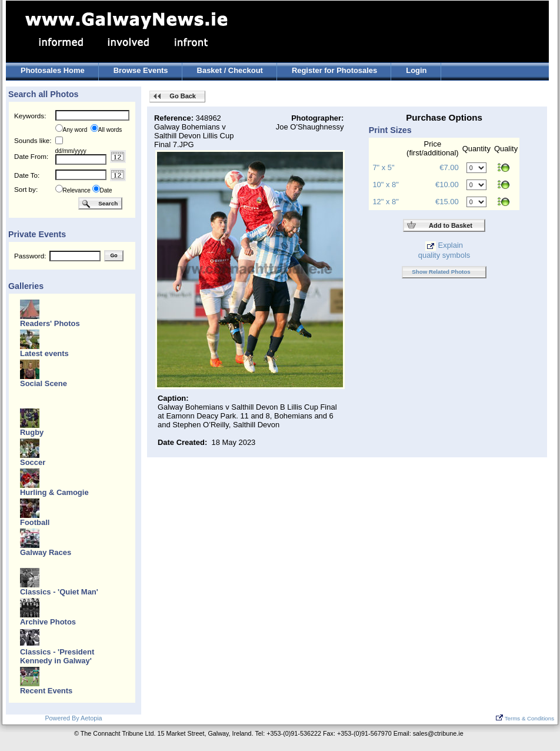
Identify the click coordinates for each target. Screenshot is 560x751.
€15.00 (447, 202)
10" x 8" (385, 185)
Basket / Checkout (230, 70)
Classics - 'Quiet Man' (59, 592)
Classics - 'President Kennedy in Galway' (57, 656)
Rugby (32, 432)
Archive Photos (48, 622)
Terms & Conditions (525, 718)
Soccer (33, 462)
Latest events (44, 353)
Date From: (31, 156)
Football (35, 522)
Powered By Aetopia (73, 718)
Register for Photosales (334, 70)
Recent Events (46, 691)
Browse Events (141, 70)
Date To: (27, 175)
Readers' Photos (50, 323)
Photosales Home (53, 70)
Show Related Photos (441, 272)
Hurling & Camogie (54, 492)
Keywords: (30, 116)
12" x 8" (385, 202)
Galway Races (46, 552)
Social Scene (44, 383)
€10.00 (447, 185)
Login (416, 70)
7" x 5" (383, 167)
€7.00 (449, 167)
